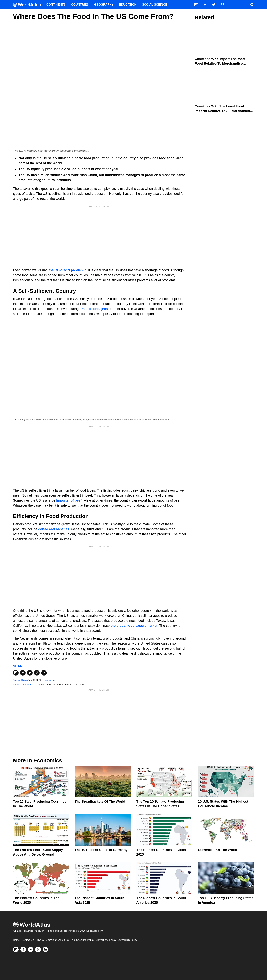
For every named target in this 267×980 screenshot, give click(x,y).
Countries (80, 5)
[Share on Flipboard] (16, 673)
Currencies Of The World (218, 850)
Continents (56, 5)
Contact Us (28, 940)
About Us (64, 940)
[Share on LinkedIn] (44, 673)
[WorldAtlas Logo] (28, 5)
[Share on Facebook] (23, 673)
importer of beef (69, 500)
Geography (104, 5)
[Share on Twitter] (30, 673)
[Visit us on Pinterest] (38, 949)
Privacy (40, 940)
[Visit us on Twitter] (31, 949)
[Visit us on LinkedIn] (45, 949)
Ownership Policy (127, 940)
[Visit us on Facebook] (23, 949)
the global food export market (134, 626)
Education (128, 5)
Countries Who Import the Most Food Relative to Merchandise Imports (220, 64)
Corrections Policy (106, 940)
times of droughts (94, 309)
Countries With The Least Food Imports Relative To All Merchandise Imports (223, 111)
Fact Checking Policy (82, 940)
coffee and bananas (54, 529)
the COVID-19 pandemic (67, 270)
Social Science (155, 5)
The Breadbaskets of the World (100, 802)
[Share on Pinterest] (37, 673)
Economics (49, 680)
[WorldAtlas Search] (252, 5)
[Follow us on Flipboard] (16, 949)
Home (16, 940)
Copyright (51, 940)
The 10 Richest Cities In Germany (101, 850)
